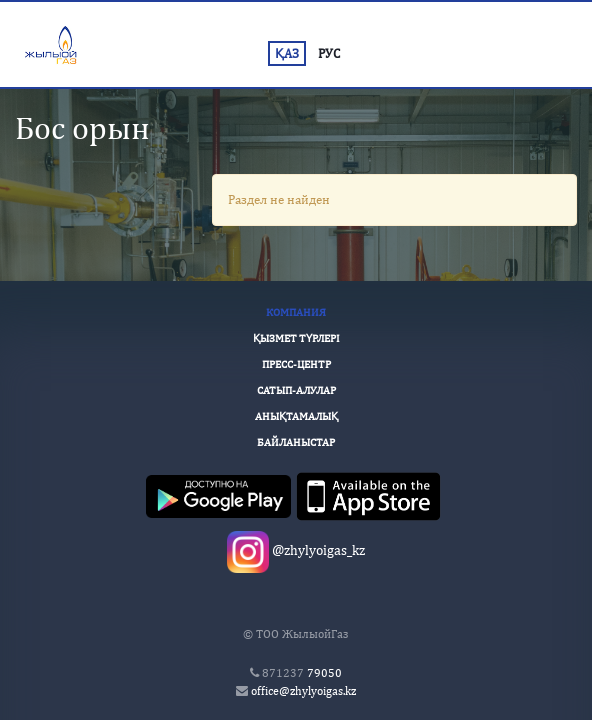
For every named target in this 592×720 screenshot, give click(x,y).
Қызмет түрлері (296, 338)
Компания (296, 312)
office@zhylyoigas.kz (303, 691)
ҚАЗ (287, 53)
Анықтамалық (296, 416)
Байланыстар (296, 442)
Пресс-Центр (296, 364)
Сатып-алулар (296, 390)
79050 (302, 673)
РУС (329, 53)
